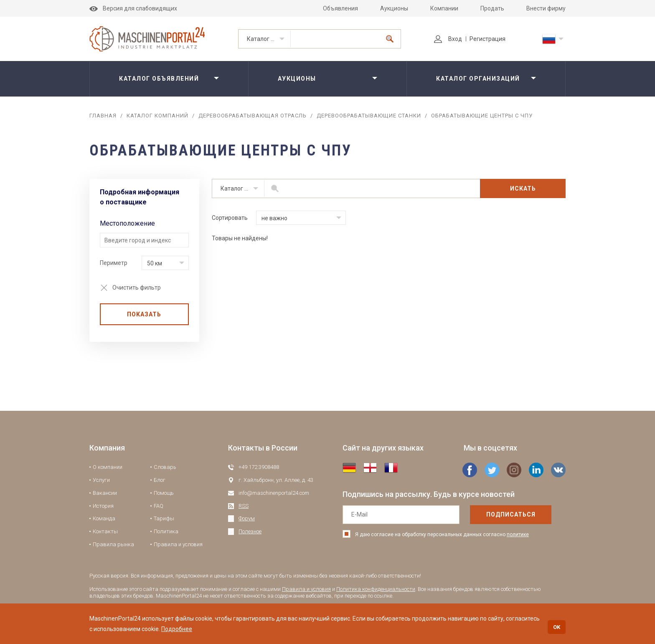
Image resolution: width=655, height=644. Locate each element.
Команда (104, 518)
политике (518, 535)
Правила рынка (113, 544)
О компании (108, 467)
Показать (144, 314)
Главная (103, 116)
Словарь (165, 467)
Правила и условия (178, 544)
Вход (448, 39)
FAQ (159, 506)
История (103, 506)
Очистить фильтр (137, 288)
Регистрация (487, 39)
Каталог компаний (157, 116)
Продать (492, 8)
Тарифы (164, 518)
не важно (274, 218)
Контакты (105, 531)
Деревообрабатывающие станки (369, 116)
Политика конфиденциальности (376, 589)
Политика (166, 531)
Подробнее (177, 629)
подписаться (511, 514)
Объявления (340, 8)
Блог (160, 480)
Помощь (164, 493)
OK (557, 627)
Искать (523, 188)
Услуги (101, 480)
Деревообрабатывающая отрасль (253, 116)
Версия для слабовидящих (133, 8)
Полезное (250, 531)
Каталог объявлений (159, 79)
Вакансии (105, 493)
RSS (244, 506)
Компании (444, 8)
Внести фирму (546, 8)
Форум (247, 518)
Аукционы (394, 8)
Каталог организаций (269, 39)
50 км (155, 263)
